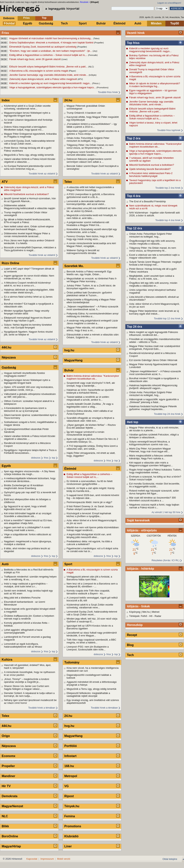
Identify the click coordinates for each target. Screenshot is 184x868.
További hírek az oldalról (42, 174)
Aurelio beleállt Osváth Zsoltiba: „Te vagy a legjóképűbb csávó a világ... (90, 405)
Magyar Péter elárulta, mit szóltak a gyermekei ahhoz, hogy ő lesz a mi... (92, 329)
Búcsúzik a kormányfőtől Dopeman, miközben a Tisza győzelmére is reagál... (30, 249)
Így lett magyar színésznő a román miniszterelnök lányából (85, 433)
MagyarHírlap (11, 846)
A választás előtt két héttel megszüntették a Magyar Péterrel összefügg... (90, 189)
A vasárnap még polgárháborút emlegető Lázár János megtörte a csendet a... (92, 322)
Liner (68, 846)
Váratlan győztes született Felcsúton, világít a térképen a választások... (154, 436)
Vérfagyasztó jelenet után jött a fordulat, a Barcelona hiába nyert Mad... (89, 578)
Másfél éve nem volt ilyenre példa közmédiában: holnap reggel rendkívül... (93, 529)
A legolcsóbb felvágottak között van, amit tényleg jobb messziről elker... (89, 536)
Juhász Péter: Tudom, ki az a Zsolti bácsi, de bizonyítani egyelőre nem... (91, 287)
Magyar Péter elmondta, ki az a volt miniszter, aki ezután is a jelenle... (154, 429)
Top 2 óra (134, 138)
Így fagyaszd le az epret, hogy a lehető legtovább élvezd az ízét (25, 508)
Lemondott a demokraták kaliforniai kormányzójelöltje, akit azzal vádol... (86, 203)
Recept (132, 635)
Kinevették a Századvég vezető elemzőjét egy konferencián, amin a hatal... (92, 231)
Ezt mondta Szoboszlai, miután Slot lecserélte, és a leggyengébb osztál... (155, 485)
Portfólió (71, 746)
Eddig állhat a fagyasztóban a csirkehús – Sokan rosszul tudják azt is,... (49, 55)
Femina (70, 816)
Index (6, 100)
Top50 (175, 23)
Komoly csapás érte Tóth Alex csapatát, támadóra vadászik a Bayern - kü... (88, 592)
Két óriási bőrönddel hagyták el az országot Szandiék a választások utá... (28, 515)
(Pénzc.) (96, 83)
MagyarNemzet (12, 806)
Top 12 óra (134, 228)
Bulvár (101, 23)
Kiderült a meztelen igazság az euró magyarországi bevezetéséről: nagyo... (51, 83)
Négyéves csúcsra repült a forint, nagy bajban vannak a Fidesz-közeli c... (154, 506)
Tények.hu (72, 806)
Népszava (9, 357)
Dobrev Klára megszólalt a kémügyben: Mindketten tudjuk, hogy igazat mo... (26, 128)
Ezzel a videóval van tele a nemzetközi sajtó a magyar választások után (154, 256)
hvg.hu (69, 350)
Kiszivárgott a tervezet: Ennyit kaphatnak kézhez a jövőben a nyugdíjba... (89, 515)
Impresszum (47, 859)
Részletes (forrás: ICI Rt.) (166, 560)
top (53, 458)
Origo (6, 736)
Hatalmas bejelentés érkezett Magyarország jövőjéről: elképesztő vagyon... (153, 387)
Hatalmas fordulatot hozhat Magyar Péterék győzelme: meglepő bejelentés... (153, 408)
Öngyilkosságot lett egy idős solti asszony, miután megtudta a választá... (152, 242)
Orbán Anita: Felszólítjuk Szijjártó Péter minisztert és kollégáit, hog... (151, 235)
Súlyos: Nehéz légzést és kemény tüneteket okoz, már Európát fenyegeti (28, 326)
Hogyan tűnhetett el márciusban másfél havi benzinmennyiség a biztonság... (51, 38)
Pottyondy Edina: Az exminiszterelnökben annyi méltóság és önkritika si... (92, 315)
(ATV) (80, 79)
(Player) (72, 71)
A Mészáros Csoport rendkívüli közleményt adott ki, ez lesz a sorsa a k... (27, 284)
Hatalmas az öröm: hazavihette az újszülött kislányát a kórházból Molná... (90, 391)
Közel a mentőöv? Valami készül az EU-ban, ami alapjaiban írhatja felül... (28, 522)
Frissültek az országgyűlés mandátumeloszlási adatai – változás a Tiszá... (155, 341)
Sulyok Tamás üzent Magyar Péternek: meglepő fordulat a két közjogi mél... (155, 263)
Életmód (119, 23)
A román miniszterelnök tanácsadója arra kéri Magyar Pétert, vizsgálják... (91, 245)
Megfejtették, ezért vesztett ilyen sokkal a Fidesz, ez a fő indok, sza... (152, 277)
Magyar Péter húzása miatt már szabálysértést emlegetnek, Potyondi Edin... (155, 348)
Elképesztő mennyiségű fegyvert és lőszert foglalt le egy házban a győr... (27, 319)
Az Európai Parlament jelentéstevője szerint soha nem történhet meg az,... (28, 167)
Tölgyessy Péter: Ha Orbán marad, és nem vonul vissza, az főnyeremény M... (153, 249)
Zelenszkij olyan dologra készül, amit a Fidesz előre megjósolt (43, 79)
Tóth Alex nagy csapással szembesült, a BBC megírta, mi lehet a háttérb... (91, 641)
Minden (156, 23)
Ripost (69, 796)
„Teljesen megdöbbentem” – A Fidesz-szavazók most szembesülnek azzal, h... (155, 373)
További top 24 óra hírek (167, 414)
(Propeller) (99, 43)
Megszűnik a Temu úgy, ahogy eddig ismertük (29, 155)
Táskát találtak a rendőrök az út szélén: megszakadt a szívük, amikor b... (88, 398)
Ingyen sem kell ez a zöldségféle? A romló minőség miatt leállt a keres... (27, 529)
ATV (5, 182)
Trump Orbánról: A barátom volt (84, 113)
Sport (83, 23)
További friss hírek (108, 92)
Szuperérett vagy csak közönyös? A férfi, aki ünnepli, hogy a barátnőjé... (91, 384)
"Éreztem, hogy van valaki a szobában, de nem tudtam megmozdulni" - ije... (51, 51)
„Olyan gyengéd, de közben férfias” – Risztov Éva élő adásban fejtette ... (91, 426)
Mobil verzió (64, 859)
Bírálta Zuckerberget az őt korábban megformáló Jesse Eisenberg (24, 487)
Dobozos (9, 18)
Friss (26, 18)
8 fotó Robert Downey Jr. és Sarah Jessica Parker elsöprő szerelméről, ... (90, 508)
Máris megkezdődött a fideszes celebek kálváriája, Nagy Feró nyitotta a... (151, 457)
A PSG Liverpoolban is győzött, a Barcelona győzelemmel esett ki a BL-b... (90, 196)
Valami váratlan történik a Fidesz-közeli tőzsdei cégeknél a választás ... (30, 160)
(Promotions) (103, 88)
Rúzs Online (10, 263)
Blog (130, 645)
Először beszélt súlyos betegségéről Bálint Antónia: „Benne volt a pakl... (49, 67)
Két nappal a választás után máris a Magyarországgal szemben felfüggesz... (151, 464)
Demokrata (10, 796)
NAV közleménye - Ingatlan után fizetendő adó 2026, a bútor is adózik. (155, 214)
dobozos (36, 458)
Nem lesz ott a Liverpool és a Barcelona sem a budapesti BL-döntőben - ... (92, 585)
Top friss (133, 43)
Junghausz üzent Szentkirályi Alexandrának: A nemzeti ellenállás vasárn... (92, 153)
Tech (64, 23)
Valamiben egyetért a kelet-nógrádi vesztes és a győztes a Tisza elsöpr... (93, 132)
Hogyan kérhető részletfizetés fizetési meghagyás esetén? (24, 374)
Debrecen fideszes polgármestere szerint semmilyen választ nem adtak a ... (89, 160)
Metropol (71, 776)
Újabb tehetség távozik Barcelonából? (150, 169)
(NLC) (91, 67)
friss (46, 458)
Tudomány (72, 662)
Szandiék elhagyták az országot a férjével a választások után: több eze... (90, 419)
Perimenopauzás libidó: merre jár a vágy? (89, 502)
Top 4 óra (134, 196)
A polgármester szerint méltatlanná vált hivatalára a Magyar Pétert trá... (88, 224)
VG (66, 786)
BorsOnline (10, 836)
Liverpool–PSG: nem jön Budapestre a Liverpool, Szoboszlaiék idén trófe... (88, 648)
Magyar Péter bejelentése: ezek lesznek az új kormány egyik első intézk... (154, 312)
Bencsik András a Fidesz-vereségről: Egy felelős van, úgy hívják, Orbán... (89, 273)
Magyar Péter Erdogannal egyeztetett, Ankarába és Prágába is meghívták (30, 135)
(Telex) (96, 38)
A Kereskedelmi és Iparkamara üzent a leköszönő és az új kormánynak (25, 409)
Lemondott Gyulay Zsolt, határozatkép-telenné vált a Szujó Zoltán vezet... (29, 142)
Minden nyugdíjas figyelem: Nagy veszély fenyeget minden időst (27, 312)
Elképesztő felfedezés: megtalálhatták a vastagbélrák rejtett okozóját (88, 695)
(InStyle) (92, 75)
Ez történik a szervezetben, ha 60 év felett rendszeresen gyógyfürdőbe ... (90, 483)
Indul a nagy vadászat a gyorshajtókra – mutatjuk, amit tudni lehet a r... (26, 585)
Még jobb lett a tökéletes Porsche (22, 598)
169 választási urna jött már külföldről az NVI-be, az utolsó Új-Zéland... (91, 210)
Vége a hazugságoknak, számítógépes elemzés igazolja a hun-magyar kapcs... (53, 87)
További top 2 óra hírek (168, 188)
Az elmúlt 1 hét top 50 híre (166, 512)
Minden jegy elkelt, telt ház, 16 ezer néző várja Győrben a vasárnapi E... (92, 620)
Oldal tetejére (170, 859)
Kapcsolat (32, 859)
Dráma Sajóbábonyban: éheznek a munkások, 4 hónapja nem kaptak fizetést (52, 43)
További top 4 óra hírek (168, 220)
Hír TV (6, 786)
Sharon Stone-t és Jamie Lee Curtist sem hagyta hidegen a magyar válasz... (27, 688)
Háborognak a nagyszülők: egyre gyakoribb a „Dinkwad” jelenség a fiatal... (154, 401)
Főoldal (9, 23)
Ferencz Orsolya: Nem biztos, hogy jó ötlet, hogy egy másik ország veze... (90, 238)
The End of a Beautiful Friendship (147, 201)
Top (44, 18)
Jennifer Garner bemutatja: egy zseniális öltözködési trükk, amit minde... (49, 75)
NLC (5, 816)
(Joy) (95, 51)
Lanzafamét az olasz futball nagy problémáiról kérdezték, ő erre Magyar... (92, 634)
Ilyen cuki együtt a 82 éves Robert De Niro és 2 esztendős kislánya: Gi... (92, 440)
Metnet (156, 612)
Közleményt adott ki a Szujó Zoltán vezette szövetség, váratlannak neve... (27, 107)
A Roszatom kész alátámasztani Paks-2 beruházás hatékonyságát (151, 175)
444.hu (7, 347)
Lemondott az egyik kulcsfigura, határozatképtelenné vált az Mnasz (23, 645)
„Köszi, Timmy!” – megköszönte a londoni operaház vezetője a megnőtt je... (27, 680)
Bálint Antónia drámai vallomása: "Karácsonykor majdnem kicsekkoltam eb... (155, 145)
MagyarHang (73, 360)
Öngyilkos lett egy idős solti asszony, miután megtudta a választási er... (153, 284)
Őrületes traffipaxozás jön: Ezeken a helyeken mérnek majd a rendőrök (29, 617)
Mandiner (8, 776)
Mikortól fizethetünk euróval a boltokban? (152, 165)
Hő (151, 616)
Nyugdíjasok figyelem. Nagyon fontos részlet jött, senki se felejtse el (28, 333)
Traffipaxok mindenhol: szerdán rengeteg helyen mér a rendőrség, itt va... (30, 578)
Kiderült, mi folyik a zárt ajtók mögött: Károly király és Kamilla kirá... (91, 490)
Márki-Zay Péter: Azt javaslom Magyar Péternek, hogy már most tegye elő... (150, 450)
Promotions (73, 826)
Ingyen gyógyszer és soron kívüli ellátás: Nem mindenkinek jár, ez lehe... (29, 277)
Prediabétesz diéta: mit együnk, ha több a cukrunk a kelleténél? (89, 543)
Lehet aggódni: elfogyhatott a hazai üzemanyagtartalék (23, 631)
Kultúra (7, 660)
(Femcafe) (93, 55)
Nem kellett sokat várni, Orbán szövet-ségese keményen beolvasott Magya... (29, 228)
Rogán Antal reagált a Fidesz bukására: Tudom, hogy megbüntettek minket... (155, 471)
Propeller (8, 766)
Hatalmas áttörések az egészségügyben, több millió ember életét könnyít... (29, 291)
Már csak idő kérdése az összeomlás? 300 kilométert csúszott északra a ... (153, 499)
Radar (158, 616)
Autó (138, 23)
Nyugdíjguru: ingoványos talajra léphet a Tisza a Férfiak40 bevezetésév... (30, 452)
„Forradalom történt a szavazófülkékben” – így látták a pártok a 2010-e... (92, 125)
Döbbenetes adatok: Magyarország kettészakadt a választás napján (30, 207)
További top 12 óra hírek (167, 318)
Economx (9, 756)
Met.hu (146, 612)
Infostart (70, 756)
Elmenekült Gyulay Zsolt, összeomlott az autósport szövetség (43, 47)
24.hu (68, 100)
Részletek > (85, 2)
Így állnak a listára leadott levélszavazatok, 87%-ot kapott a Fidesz (27, 221)
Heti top (133, 422)
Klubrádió (71, 836)
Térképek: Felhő (138, 616)
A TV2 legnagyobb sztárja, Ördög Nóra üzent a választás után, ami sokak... (92, 447)
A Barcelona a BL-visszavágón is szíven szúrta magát (39, 71)
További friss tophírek (169, 130)
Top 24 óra (134, 327)
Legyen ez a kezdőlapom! (169, 3)
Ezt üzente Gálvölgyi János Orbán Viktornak (153, 360)
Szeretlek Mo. (74, 266)
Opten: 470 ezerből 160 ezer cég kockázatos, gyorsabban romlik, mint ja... (29, 388)
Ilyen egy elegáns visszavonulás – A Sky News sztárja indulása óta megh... (29, 473)
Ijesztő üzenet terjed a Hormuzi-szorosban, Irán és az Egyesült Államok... (30, 200)
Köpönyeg (135, 612)
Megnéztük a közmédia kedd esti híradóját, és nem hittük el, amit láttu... (92, 217)
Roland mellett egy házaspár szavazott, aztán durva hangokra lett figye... (154, 492)
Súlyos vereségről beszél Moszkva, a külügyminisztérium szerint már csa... (149, 443)
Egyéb (28, 23)
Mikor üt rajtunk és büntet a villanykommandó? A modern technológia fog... (155, 85)
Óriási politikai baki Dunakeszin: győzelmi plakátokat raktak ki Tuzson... (89, 294)
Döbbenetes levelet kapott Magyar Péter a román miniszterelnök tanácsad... (27, 235)
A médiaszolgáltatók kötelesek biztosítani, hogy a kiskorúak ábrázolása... (30, 480)
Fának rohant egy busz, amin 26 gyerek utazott (35, 59)
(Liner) (64, 59)
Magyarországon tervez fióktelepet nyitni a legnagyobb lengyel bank (27, 114)
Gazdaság (46, 23)
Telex (6, 716)
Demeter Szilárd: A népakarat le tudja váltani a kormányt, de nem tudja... (29, 695)
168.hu (69, 766)
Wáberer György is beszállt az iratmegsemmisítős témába (83, 252)
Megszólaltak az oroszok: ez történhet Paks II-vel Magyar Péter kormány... (92, 280)
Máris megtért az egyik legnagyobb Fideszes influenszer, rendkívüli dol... (154, 334)
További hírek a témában (42, 708)
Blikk (5, 826)
